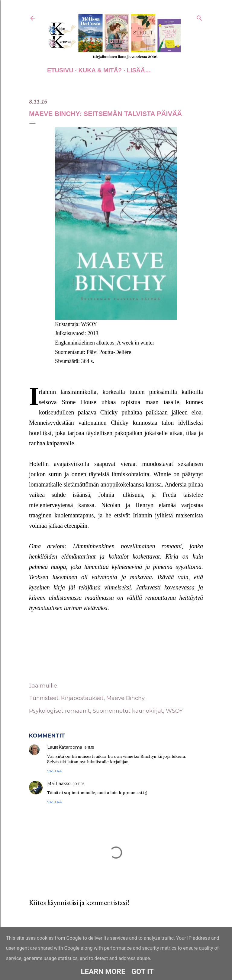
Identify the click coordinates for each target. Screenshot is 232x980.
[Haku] (199, 17)
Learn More (103, 972)
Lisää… (139, 70)
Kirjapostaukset (82, 698)
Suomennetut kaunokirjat (128, 711)
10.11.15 (79, 784)
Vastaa (55, 771)
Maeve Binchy (125, 698)
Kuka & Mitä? (100, 70)
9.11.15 (89, 747)
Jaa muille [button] (43, 686)
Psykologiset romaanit (60, 711)
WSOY (174, 711)
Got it (143, 972)
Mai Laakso (59, 784)
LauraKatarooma (65, 747)
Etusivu (60, 70)
